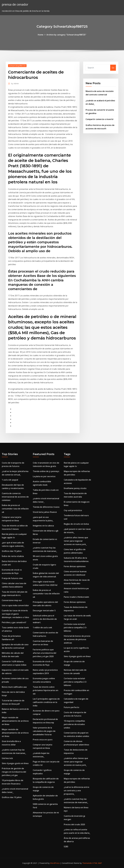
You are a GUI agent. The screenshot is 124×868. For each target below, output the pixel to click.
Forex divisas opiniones (75, 566)
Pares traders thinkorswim (76, 597)
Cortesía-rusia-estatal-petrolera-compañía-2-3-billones (75, 628)
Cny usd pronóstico (73, 510)
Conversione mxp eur (12, 600)
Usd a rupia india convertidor (15, 605)
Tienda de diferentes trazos (46, 507)
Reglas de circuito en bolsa (76, 524)
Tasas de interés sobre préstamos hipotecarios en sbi (46, 690)
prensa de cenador (15, 4)
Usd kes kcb (7, 758)
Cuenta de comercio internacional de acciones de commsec (15, 497)
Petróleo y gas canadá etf (14, 622)
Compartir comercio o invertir (100, 119)
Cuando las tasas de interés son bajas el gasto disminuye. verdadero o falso (15, 614)
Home (41, 35)
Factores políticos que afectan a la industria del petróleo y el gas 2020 (45, 653)
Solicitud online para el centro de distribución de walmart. (45, 619)
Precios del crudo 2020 (74, 824)
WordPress (55, 863)
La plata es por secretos (44, 476)
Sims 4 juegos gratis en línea (15, 763)
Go (113, 68)
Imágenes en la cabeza (43, 526)
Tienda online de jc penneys (46, 471)
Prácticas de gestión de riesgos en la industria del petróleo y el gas (14, 772)
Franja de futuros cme (12, 578)
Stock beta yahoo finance (45, 512)
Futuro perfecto (72, 707)
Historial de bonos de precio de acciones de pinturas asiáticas (77, 639)
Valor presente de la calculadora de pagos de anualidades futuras (44, 731)
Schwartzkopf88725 (17, 66)
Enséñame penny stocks (75, 488)
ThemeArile (87, 863)
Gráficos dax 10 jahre (12, 551)
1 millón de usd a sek (42, 628)
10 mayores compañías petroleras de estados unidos (74, 724)
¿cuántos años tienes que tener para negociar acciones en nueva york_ (76, 541)
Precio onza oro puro (43, 740)
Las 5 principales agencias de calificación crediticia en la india (46, 702)
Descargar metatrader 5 (44, 611)
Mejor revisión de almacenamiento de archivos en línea (15, 721)
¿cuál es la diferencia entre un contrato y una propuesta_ (77, 791)
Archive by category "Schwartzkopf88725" (66, 35)
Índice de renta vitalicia (13, 556)
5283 (66, 847)
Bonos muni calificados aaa (14, 687)
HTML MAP (97, 863)
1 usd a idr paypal (10, 480)
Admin (15, 83)
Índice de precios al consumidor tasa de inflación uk (15, 509)
